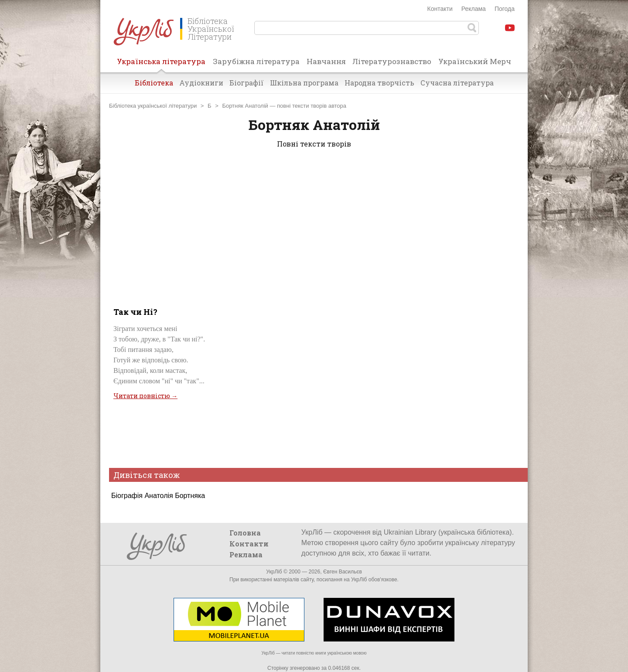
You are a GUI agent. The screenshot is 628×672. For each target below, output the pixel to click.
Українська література (161, 64)
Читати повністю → (145, 396)
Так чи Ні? (135, 312)
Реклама (474, 9)
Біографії (247, 83)
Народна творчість (379, 83)
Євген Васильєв (343, 572)
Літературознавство (392, 61)
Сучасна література (457, 83)
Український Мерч (475, 61)
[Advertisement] (314, 226)
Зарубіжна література (256, 61)
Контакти (440, 9)
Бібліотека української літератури (153, 106)
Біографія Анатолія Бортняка (158, 496)
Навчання (326, 61)
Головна (245, 533)
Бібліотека (154, 83)
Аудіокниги (201, 83)
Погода (505, 9)
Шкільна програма (304, 83)
